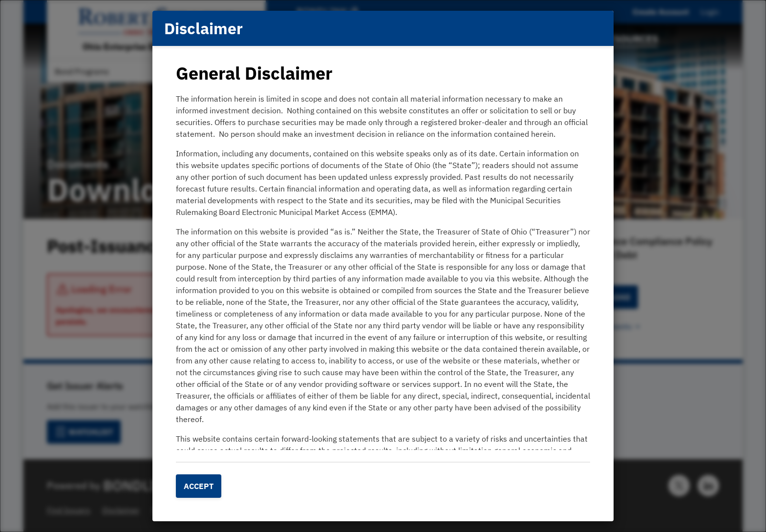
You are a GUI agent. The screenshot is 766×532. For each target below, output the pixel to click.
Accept (199, 486)
